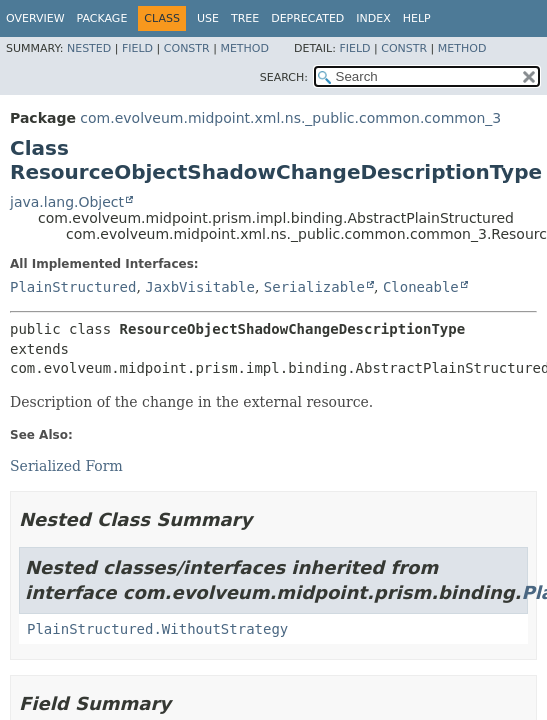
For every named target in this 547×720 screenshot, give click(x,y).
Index (373, 18)
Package (102, 18)
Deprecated (307, 18)
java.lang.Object (67, 202)
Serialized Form (66, 466)
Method (244, 48)
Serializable (314, 287)
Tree (245, 18)
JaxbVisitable (200, 287)
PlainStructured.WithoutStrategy (157, 629)
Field (137, 48)
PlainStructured (73, 287)
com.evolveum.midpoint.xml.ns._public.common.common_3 (290, 118)
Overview (35, 18)
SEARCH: (284, 77)
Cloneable (421, 287)
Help (417, 18)
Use (208, 18)
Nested (89, 48)
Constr (187, 48)
